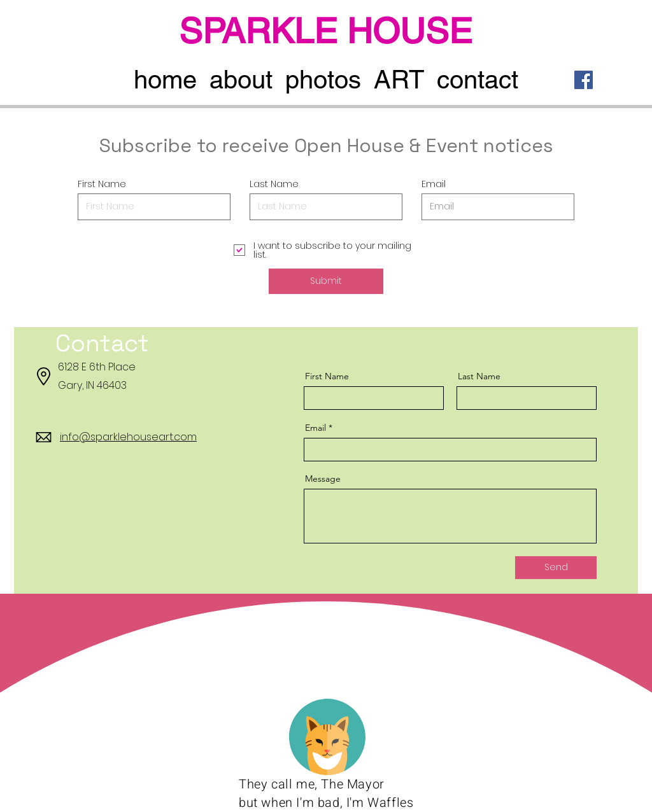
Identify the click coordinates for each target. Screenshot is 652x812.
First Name (102, 184)
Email (434, 184)
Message (323, 479)
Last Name (274, 184)
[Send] (556, 568)
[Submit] (326, 281)
